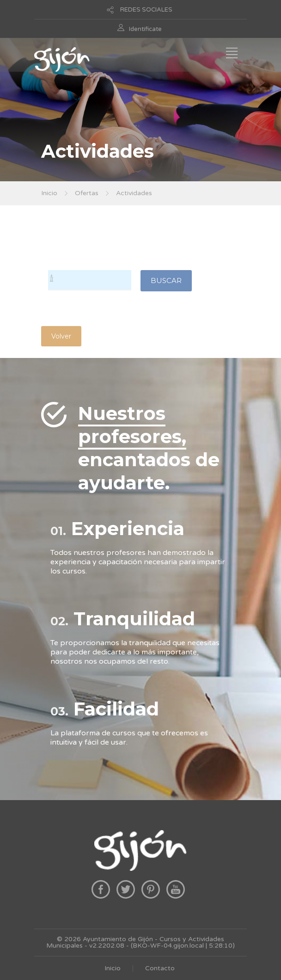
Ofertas (87, 193)
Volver (61, 336)
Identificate (145, 29)
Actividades (134, 193)
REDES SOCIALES (146, 10)
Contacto (160, 968)
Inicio (49, 193)
